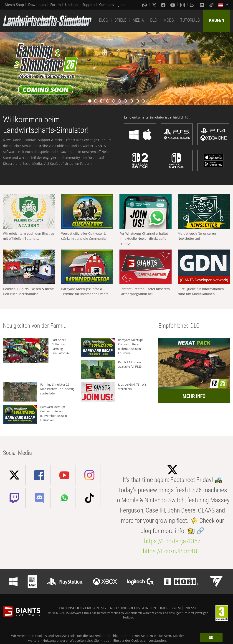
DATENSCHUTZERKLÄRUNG (83, 608)
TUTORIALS (190, 20)
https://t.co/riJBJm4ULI (172, 551)
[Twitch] (192, 5)
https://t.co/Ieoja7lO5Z (172, 541)
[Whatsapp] (145, 5)
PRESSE (191, 608)
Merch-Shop (14, 5)
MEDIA (138, 20)
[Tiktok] (212, 5)
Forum (56, 5)
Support (89, 5)
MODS (169, 20)
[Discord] (202, 5)
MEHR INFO (194, 396)
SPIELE (120, 20)
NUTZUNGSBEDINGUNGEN (133, 608)
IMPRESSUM (170, 608)
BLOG (104, 20)
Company (107, 5)
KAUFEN (217, 20)
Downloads (37, 5)
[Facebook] (164, 5)
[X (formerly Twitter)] (154, 5)
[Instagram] (183, 5)
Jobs (122, 5)
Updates (72, 5)
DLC (154, 20)
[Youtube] (173, 5)
